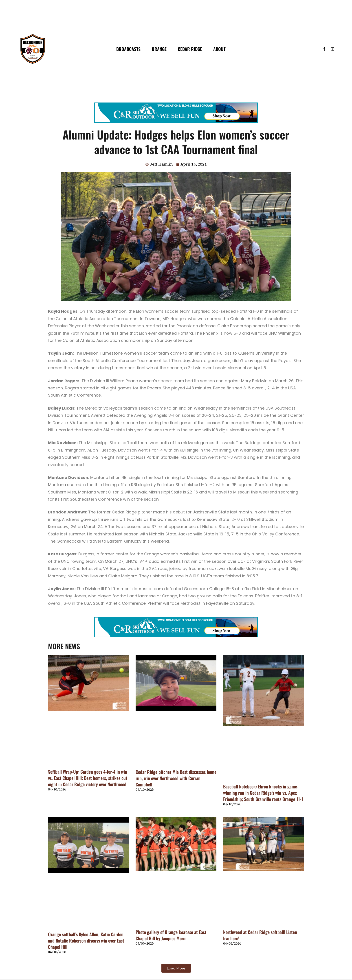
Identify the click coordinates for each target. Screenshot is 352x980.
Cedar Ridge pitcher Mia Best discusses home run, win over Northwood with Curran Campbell (176, 778)
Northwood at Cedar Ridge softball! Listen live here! (260, 935)
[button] (176, 968)
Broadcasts (128, 49)
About (219, 49)
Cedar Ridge (190, 49)
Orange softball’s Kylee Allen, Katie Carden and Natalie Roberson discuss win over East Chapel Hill (86, 941)
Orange (159, 49)
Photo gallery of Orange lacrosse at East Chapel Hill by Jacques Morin (171, 935)
